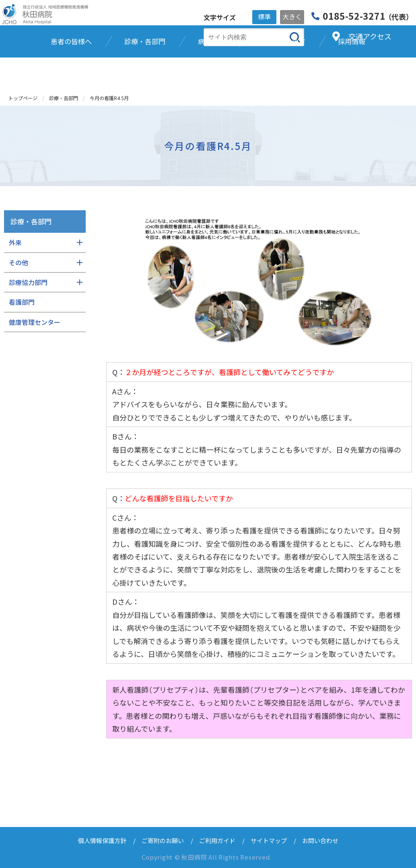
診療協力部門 (28, 282)
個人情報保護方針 (102, 840)
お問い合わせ (320, 840)
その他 (19, 263)
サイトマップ (269, 840)
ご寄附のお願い (163, 840)
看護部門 (22, 302)
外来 (15, 242)
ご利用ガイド (217, 840)
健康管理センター (35, 322)
